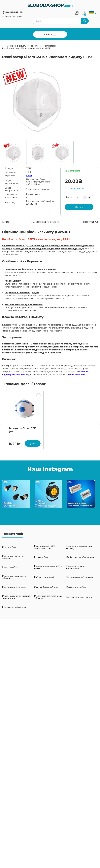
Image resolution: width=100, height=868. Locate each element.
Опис (6, 222)
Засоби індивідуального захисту (23, 46)
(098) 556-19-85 (13, 13)
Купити (79, 207)
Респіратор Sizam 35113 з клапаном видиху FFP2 (27, 48)
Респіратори (50, 46)
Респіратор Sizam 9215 (22, 428)
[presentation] (1, 425)
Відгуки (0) (90, 222)
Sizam (29, 176)
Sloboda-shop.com (75, 375)
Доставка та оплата (46, 222)
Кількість (69, 197)
